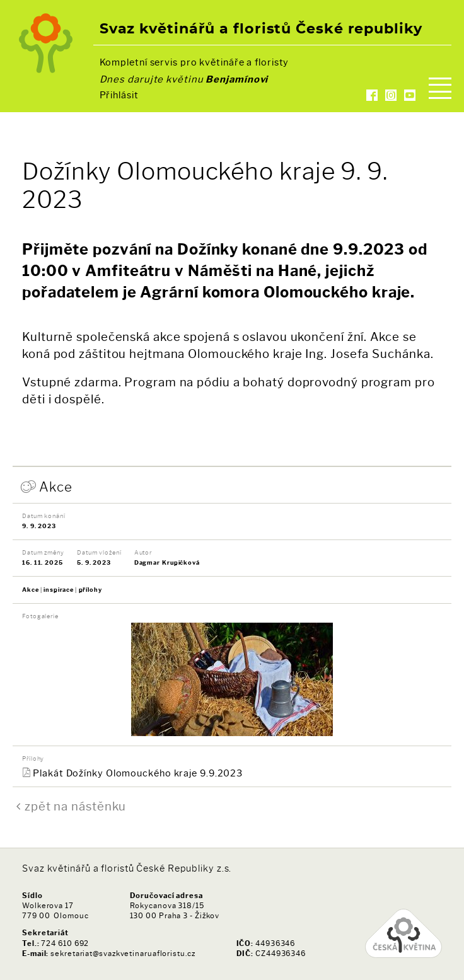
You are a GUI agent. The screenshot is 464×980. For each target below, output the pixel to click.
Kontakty (232, 110)
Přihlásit (119, 95)
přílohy (90, 590)
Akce (56, 487)
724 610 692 (65, 943)
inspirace (59, 590)
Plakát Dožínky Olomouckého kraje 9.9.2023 (138, 773)
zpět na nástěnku (75, 806)
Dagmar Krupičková (167, 562)
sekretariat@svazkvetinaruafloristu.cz (123, 954)
